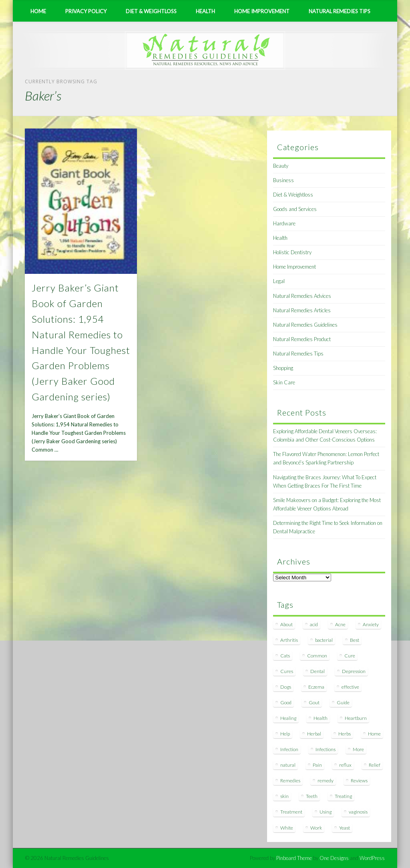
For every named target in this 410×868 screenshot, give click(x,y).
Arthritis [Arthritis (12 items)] (289, 640)
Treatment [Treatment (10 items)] (291, 812)
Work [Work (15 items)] (316, 828)
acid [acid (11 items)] (314, 624)
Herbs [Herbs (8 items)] (345, 734)
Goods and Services (295, 209)
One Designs (334, 858)
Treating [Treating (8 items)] (343, 796)
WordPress (372, 858)
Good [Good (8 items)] (286, 702)
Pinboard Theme (294, 858)
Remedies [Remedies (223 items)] (290, 781)
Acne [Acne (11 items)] (340, 624)
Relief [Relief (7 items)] (375, 765)
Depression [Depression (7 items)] (354, 671)
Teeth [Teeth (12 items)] (312, 796)
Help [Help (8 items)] (285, 734)
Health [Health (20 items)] (321, 718)
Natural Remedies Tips (340, 11)
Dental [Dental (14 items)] (318, 671)
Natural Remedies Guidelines (305, 325)
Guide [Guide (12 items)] (343, 702)
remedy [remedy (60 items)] (326, 781)
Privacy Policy (86, 11)
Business (283, 180)
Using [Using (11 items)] (326, 812)
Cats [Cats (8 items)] (285, 656)
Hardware (284, 223)
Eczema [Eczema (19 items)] (316, 687)
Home (38, 11)
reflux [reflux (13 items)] (345, 765)
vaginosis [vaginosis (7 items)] (358, 812)
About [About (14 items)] (286, 624)
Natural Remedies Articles (302, 310)
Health (205, 11)
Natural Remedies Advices (302, 296)
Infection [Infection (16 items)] (289, 749)
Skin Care (284, 382)
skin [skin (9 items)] (284, 796)
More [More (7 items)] (358, 749)
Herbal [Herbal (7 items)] (314, 734)
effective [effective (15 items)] (350, 687)
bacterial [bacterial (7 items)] (324, 640)
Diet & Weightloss (151, 11)
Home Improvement (262, 11)
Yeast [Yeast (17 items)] (345, 828)
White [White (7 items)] (287, 828)
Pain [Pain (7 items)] (317, 765)
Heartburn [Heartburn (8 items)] (356, 718)
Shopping (283, 368)
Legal (279, 281)
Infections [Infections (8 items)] (326, 749)
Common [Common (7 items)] (317, 656)
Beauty (281, 166)
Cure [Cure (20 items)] (350, 656)
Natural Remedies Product (302, 339)
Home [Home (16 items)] (374, 734)
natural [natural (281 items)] (288, 765)
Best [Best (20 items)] (355, 640)
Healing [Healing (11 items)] (288, 718)
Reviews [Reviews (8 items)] (359, 781)
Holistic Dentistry (292, 252)
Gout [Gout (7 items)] (314, 702)
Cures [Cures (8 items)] (287, 671)
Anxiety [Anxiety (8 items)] (371, 624)
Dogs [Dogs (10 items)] (286, 687)
